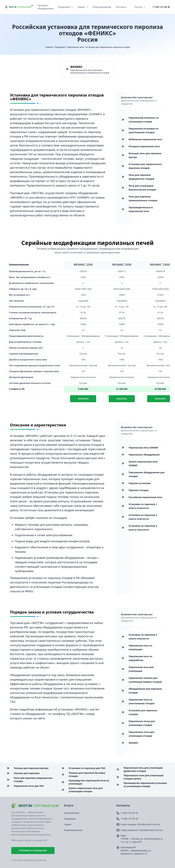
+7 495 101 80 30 (161, 7)
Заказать (83, 399)
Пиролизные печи (75, 47)
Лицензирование (102, 7)
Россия (140, 7)
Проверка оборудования (45, 7)
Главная (49, 47)
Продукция (65, 7)
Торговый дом (71, 813)
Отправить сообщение (33, 850)
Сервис (83, 7)
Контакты (121, 7)
